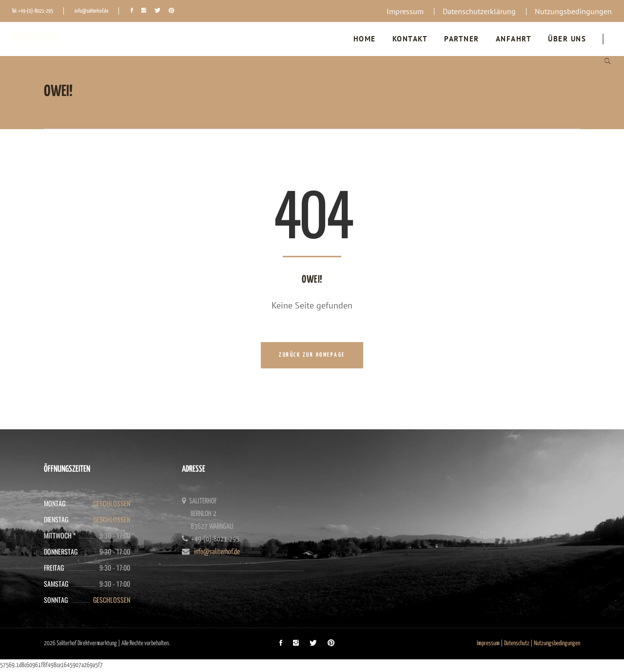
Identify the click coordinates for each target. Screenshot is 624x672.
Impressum (405, 11)
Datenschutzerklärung (479, 11)
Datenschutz (517, 643)
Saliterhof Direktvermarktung (502, 92)
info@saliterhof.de (91, 11)
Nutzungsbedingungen (573, 11)
